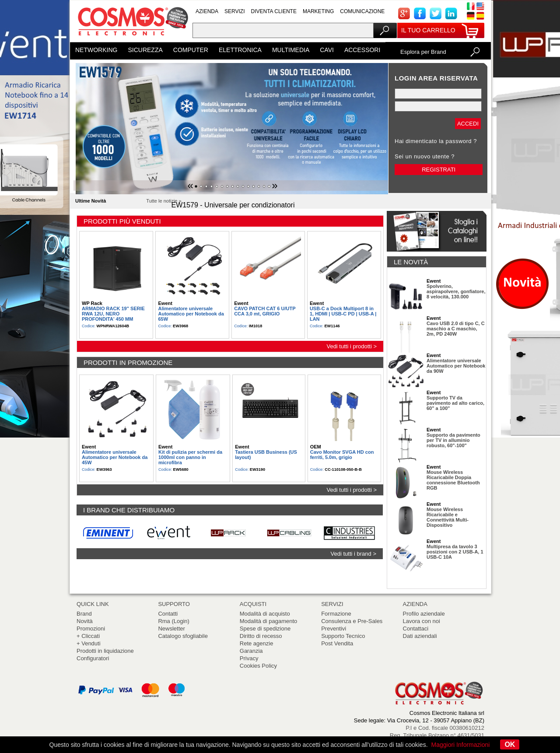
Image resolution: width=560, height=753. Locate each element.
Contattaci (416, 629)
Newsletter (171, 629)
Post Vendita (337, 643)
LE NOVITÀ (411, 262)
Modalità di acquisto (265, 614)
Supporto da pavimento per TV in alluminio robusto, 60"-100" (453, 440)
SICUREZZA (145, 50)
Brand (84, 614)
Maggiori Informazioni (461, 745)
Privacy (249, 658)
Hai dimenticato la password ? (436, 141)
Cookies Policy (258, 666)
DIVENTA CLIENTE (273, 11)
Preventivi (334, 629)
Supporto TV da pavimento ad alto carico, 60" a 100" (455, 403)
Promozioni (91, 629)
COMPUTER (191, 50)
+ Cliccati (88, 636)
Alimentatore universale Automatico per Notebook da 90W (456, 366)
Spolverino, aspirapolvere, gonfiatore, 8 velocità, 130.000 (456, 291)
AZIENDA (207, 11)
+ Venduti (89, 643)
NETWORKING (96, 50)
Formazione (336, 614)
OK (510, 744)
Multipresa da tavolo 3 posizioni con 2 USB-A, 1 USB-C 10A (455, 552)
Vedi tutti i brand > (353, 554)
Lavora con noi (422, 621)
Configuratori (93, 658)
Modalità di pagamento (269, 621)
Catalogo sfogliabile (183, 636)
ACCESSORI (362, 50)
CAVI (327, 50)
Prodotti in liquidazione (105, 651)
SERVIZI (234, 11)
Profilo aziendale (424, 614)
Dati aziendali (420, 636)
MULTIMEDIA (291, 50)
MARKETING (318, 11)
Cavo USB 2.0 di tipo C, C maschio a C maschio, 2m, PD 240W (456, 329)
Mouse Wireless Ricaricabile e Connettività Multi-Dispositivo (448, 517)
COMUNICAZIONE (362, 11)
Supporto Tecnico (343, 636)
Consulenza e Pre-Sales (352, 621)
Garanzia (251, 651)
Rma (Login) (174, 621)
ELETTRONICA (240, 50)
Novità (85, 621)
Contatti (168, 614)
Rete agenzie (257, 643)
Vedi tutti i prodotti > (352, 346)
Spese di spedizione (265, 629)
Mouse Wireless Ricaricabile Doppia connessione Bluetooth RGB (453, 480)
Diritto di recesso (261, 636)
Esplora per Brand (423, 52)
